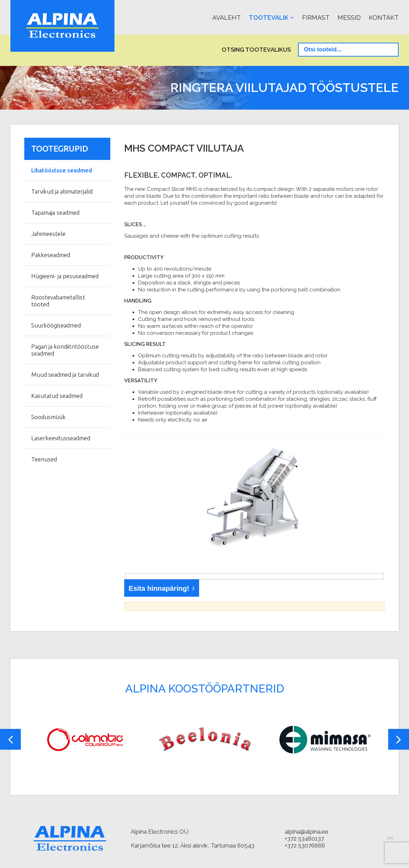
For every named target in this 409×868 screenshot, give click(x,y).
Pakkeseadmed (51, 255)
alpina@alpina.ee (307, 832)
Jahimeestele (48, 234)
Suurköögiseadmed (56, 325)
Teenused (44, 459)
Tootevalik (269, 18)
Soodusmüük (48, 417)
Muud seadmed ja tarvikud (65, 375)
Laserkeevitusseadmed (61, 438)
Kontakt (384, 18)
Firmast (316, 18)
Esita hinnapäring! (159, 588)
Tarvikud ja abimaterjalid (62, 191)
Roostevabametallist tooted (58, 301)
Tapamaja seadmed (55, 212)
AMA (390, 839)
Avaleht (227, 18)
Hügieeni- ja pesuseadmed (65, 276)
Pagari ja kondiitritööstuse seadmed (65, 350)
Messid (349, 18)
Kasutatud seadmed (57, 396)
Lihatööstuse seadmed (62, 170)
